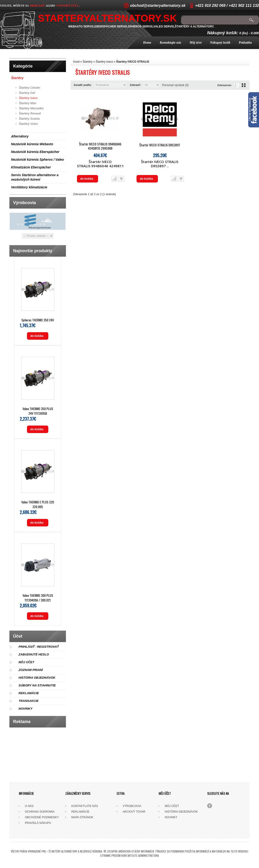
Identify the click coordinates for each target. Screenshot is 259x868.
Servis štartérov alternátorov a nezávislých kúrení (35, 177)
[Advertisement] (38, 753)
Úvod (76, 62)
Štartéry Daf (27, 93)
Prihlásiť (27, 647)
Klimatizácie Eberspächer (31, 167)
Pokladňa (245, 43)
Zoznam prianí (31, 670)
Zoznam (237, 85)
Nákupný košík (220, 43)
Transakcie (29, 701)
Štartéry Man (27, 103)
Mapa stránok (82, 817)
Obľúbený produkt (121, 179)
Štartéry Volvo (28, 124)
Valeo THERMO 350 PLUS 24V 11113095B (38, 411)
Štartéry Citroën (29, 88)
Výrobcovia (132, 806)
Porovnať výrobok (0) (175, 85)
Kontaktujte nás (170, 43)
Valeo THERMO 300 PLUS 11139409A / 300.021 (38, 598)
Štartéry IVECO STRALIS (133, 62)
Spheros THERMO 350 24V (38, 320)
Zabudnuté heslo (34, 654)
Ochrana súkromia (40, 812)
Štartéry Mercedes (31, 108)
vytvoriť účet (67, 6)
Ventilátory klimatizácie (29, 187)
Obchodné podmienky (42, 817)
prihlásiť (37, 6)
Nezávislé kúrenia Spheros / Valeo (38, 160)
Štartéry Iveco (28, 98)
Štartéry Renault (30, 113)
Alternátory (20, 136)
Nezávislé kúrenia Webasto (32, 144)
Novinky (25, 709)
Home (147, 43)
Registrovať (48, 647)
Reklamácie (29, 693)
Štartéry (17, 78)
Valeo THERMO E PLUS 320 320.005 (38, 504)
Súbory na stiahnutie (37, 685)
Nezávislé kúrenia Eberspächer (35, 152)
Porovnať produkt (114, 179)
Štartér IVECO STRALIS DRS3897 (160, 145)
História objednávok (37, 678)
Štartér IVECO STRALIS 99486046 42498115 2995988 (100, 146)
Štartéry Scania (29, 119)
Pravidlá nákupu (38, 823)
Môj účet (196, 43)
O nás (29, 806)
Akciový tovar (134, 812)
